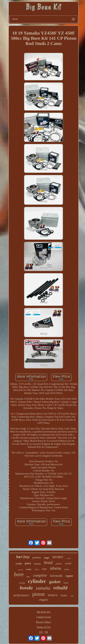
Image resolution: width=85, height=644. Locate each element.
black (66, 583)
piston (39, 594)
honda (26, 588)
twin (72, 596)
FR (46, 632)
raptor (69, 576)
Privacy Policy (44, 622)
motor (64, 595)
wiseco (53, 595)
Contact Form (44, 617)
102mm (20, 570)
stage (47, 558)
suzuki (68, 563)
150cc (37, 569)
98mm (67, 569)
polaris (59, 564)
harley (23, 557)
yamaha (43, 588)
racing (22, 583)
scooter (69, 558)
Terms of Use (44, 627)
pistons (37, 557)
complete (40, 575)
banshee (38, 564)
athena (56, 568)
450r (44, 569)
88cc (28, 577)
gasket (55, 582)
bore (19, 574)
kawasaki (56, 576)
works (29, 569)
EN (41, 632)
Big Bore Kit (44, 612)
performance (21, 595)
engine (44, 600)
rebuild (60, 588)
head (48, 562)
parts (28, 563)
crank (19, 564)
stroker (58, 557)
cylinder (37, 581)
